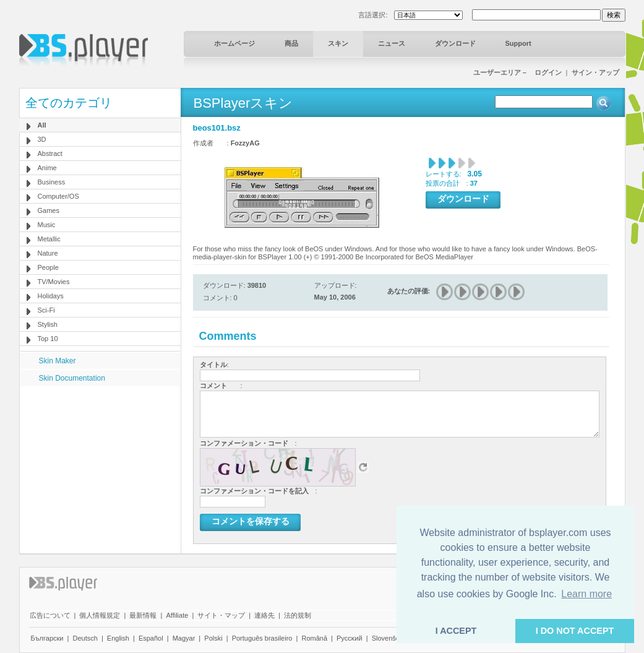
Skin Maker (58, 361)
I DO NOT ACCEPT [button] (575, 631)
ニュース (392, 43)
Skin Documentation (72, 378)
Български (47, 638)
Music (47, 225)
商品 (291, 43)
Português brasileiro (262, 638)
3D (42, 139)
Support (518, 43)
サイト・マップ (221, 615)
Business (52, 182)
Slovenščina (390, 638)
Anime (47, 168)
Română (314, 638)
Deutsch (85, 638)
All (42, 125)
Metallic (49, 239)
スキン (338, 43)
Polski (213, 638)
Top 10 (48, 339)
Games (49, 210)
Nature (48, 253)
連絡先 (264, 615)
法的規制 (298, 615)
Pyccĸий (350, 638)
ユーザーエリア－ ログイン (517, 72)
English (118, 638)
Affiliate (177, 615)
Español (151, 638)
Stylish (48, 324)
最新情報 (143, 615)
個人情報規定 (100, 615)
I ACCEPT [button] (456, 631)
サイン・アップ (595, 72)
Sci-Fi (46, 310)
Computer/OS (58, 196)
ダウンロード (455, 43)
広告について (50, 615)
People (48, 267)
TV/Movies (54, 282)
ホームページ (234, 43)
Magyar (184, 638)
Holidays (51, 296)
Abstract (50, 154)
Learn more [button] (586, 594)
